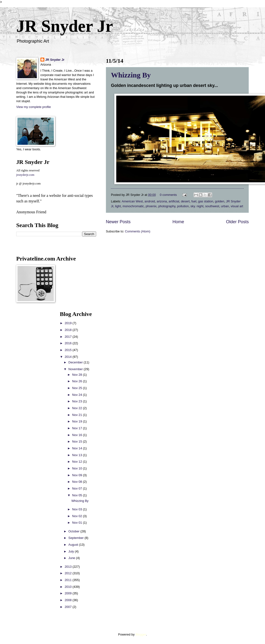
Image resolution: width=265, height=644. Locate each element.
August (74, 545)
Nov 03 (78, 509)
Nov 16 (78, 435)
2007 (69, 607)
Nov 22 (78, 408)
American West (132, 201)
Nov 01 (78, 523)
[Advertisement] (31, 383)
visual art (237, 206)
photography (167, 206)
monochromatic (133, 206)
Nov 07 (78, 488)
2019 (69, 323)
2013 (69, 567)
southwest (212, 206)
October (74, 531)
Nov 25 (78, 388)
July (71, 551)
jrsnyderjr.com (25, 175)
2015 (69, 350)
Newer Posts (118, 222)
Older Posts (237, 222)
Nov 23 (78, 401)
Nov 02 (78, 516)
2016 (69, 343)
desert (185, 201)
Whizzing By (131, 75)
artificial (174, 201)
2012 (69, 573)
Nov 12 (78, 462)
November (76, 369)
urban (225, 206)
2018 (69, 330)
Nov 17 (78, 428)
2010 (69, 587)
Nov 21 (78, 415)
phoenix (151, 206)
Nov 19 (78, 421)
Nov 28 (78, 375)
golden (220, 201)
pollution (183, 206)
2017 (69, 337)
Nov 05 (78, 495)
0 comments (168, 195)
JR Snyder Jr (65, 26)
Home (178, 222)
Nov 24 (78, 395)
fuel (194, 201)
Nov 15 (78, 441)
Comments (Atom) (138, 231)
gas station (206, 201)
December (76, 362)
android (150, 201)
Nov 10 (78, 468)
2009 (69, 593)
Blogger (141, 634)
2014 (69, 357)
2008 (69, 600)
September (76, 538)
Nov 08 (78, 482)
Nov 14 (78, 448)
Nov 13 (78, 455)
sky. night (197, 206)
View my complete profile (34, 107)
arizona (162, 201)
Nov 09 (78, 475)
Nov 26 (78, 381)
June (72, 558)
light (118, 206)
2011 (69, 580)
